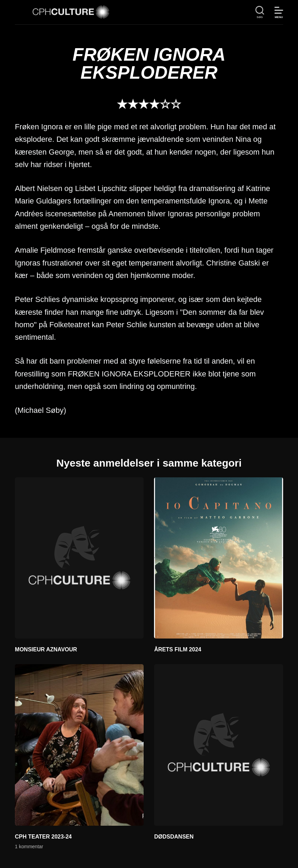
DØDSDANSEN (174, 837)
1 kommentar (29, 847)
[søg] (260, 12)
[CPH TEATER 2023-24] (79, 745)
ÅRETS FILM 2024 (178, 649)
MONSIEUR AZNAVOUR (46, 649)
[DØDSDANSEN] (218, 745)
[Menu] (279, 12)
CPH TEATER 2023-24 (43, 837)
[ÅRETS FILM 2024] (218, 558)
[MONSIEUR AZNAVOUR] (79, 558)
